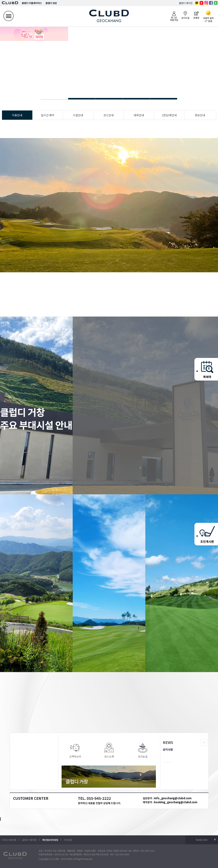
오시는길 (143, 750)
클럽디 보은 (51, 3)
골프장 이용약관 (29, 840)
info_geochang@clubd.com (173, 798)
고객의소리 (75, 750)
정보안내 (200, 115)
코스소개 (109, 750)
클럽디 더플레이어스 (32, 3)
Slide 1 (82, 99)
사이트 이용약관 (9, 840)
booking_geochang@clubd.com (176, 802)
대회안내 (139, 115)
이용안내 (17, 115)
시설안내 (78, 115)
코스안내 (108, 115)
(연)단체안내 (169, 115)
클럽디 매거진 (186, 3)
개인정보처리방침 (50, 840)
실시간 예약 (48, 115)
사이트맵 (68, 840)
